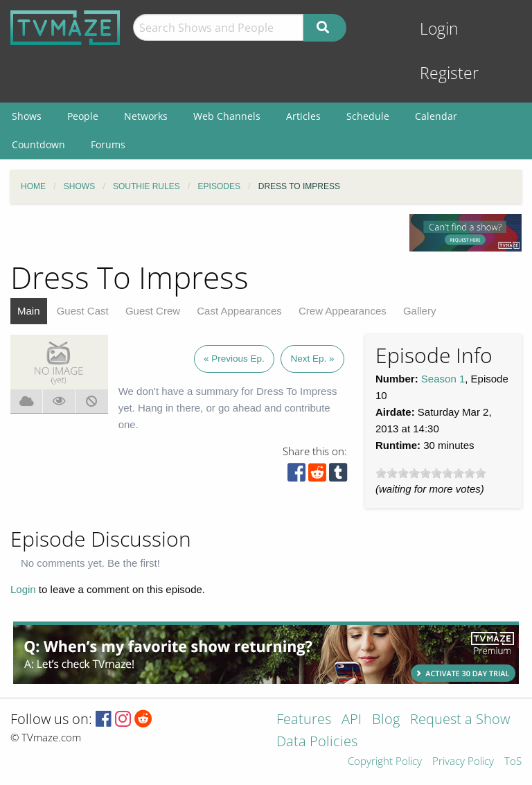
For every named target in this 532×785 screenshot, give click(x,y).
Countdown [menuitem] (38, 144)
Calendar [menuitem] (436, 116)
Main (29, 311)
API (352, 720)
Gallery (420, 311)
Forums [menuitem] (108, 144)
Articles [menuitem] (303, 116)
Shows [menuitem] (27, 116)
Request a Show (460, 720)
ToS (513, 762)
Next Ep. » (312, 359)
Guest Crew (153, 311)
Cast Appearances (239, 311)
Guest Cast (83, 311)
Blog (386, 720)
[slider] (431, 473)
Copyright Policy (385, 762)
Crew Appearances (343, 311)
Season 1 (443, 379)
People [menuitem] (83, 116)
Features (304, 720)
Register (449, 73)
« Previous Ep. (234, 359)
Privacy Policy (463, 762)
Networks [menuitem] (146, 116)
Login (439, 29)
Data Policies (317, 742)
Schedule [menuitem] (368, 116)
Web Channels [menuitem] (227, 116)
